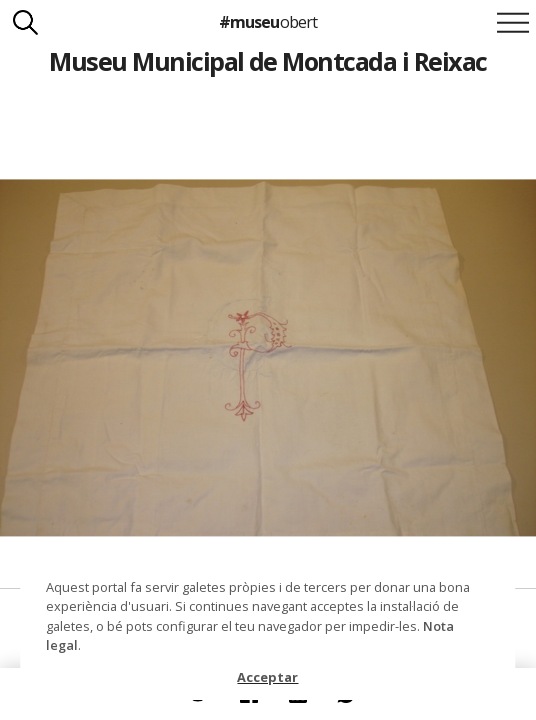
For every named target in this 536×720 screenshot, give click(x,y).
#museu (267, 22)
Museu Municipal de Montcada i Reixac (268, 61)
